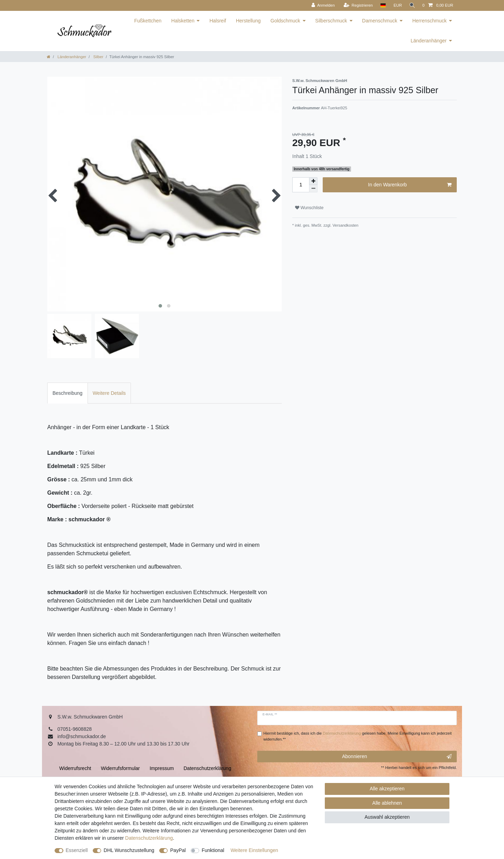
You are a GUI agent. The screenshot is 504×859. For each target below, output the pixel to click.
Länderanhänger (429, 41)
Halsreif (218, 21)
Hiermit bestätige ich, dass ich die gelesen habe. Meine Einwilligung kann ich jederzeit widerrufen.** (358, 736)
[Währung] (397, 5)
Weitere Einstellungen (254, 850)
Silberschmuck (331, 21)
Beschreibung (68, 393)
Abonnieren (397, 757)
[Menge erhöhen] (313, 181)
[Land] (382, 5)
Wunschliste (309, 208)
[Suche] (412, 5)
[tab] (68, 393)
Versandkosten (345, 225)
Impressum (162, 768)
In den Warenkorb (410, 185)
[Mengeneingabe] (301, 185)
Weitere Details (109, 393)
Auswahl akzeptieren (387, 817)
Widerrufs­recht (75, 768)
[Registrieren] (357, 5)
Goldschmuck (285, 21)
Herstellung (248, 21)
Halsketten (183, 21)
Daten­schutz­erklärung (149, 838)
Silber (98, 57)
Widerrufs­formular (120, 768)
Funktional (213, 850)
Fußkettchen (148, 21)
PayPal (178, 850)
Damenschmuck (380, 21)
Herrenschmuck (429, 21)
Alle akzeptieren (387, 789)
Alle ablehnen (387, 803)
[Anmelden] (322, 5)
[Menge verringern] (313, 189)
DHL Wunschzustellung (129, 850)
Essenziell (77, 850)
